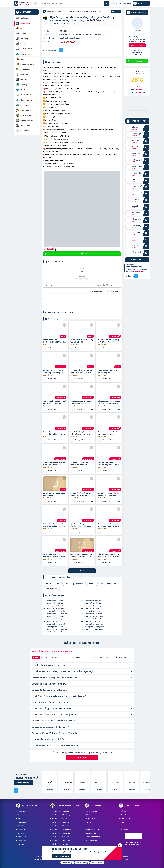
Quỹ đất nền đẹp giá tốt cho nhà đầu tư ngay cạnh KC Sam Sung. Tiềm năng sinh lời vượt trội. (81, 525)
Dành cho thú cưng (93, 837)
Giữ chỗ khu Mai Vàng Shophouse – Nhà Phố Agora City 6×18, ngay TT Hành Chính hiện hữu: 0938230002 (109, 525)
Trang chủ (50, 11)
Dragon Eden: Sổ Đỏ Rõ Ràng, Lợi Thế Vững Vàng (108, 341)
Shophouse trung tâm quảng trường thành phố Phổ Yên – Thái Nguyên (81, 402)
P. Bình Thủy (22, 818)
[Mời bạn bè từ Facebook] (136, 276)
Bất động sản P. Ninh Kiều (55, 608)
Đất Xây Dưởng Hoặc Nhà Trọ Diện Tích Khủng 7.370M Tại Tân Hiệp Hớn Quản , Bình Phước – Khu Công (81, 556)
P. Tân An (21, 826)
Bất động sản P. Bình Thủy (93, 600)
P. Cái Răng (22, 822)
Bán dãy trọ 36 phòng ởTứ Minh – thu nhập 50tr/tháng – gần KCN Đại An (55, 371)
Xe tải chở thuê (92, 818)
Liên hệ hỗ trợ (125, 829)
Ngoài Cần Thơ (62, 11)
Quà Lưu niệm (91, 833)
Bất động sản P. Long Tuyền (93, 606)
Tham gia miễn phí (61, 856)
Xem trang (49, 790)
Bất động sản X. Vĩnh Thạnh (93, 629)
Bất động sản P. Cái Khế (55, 603)
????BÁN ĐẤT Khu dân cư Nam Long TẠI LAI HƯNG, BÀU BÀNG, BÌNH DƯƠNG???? (82, 371)
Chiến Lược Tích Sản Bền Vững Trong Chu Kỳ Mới (82, 341)
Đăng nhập (116, 285)
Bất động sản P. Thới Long (93, 614)
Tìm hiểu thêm (140, 271)
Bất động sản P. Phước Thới (56, 611)
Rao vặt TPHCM (97, 863)
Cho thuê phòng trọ (93, 815)
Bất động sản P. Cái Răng (92, 603)
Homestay (90, 822)
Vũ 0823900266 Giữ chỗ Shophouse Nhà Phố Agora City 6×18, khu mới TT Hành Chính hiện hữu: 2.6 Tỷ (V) (55, 556)
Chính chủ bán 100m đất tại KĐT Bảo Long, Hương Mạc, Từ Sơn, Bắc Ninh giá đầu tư (109, 463)
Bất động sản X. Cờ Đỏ (54, 621)
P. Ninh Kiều (22, 811)
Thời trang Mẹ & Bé (93, 840)
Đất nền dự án (96, 11)
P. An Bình (21, 815)
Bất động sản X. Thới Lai (55, 627)
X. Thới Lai (21, 833)
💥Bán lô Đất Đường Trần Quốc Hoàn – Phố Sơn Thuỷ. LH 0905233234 (55, 463)
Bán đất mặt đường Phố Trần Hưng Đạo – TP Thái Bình (108, 494)
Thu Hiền (137, 30)
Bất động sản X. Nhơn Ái (92, 621)
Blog (122, 822)
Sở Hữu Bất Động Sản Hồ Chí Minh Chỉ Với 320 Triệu (81, 463)
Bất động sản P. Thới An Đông (57, 614)
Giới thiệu (124, 811)
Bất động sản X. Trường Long (94, 627)
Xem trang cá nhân (137, 45)
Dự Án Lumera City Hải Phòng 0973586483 (54, 494)
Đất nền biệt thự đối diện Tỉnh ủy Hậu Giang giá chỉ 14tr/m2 (54, 525)
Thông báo (124, 815)
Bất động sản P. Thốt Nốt (55, 616)
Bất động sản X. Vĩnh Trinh (56, 632)
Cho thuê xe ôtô (92, 811)
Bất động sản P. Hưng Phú (55, 606)
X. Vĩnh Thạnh (23, 837)
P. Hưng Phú (22, 840)
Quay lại (116, 12)
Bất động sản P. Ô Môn (91, 608)
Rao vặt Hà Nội (67, 863)
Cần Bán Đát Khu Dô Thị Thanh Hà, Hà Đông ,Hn (109, 371)
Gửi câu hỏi (82, 758)
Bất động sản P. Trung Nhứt (56, 619)
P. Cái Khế (21, 829)
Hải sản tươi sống (92, 826)
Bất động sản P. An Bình (55, 600)
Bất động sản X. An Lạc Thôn (94, 619)
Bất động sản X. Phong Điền (56, 624)
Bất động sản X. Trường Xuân (57, 629)
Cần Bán (85, 11)
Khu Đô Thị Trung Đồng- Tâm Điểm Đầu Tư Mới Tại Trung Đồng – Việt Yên (81, 433)
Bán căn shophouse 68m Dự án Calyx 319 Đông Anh (109, 433)
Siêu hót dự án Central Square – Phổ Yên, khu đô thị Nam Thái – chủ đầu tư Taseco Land (109, 402)
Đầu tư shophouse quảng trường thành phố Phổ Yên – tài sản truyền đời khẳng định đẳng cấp (55, 433)
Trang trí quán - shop (94, 829)
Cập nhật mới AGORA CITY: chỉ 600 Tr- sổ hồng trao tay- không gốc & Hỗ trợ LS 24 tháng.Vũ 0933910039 (54, 402)
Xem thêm (82, 571)
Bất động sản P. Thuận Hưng (94, 616)
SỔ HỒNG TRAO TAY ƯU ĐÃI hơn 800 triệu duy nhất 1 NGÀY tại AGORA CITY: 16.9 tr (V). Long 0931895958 (109, 556)
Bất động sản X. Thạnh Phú (93, 624)
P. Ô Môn (21, 844)
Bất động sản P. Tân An (92, 611)
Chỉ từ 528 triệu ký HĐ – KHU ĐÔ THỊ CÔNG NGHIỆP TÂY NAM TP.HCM (55, 341)
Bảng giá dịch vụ (126, 818)
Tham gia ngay (137, 260)
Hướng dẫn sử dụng (127, 826)
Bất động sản (75, 11)
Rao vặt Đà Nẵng (82, 863)
